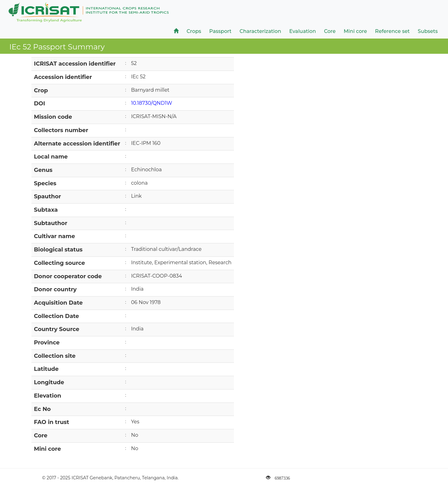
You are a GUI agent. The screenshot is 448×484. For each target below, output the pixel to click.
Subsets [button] (428, 31)
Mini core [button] (355, 31)
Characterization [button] (260, 31)
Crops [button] (194, 31)
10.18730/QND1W (152, 103)
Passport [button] (220, 31)
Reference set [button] (392, 31)
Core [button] (330, 31)
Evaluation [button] (303, 31)
